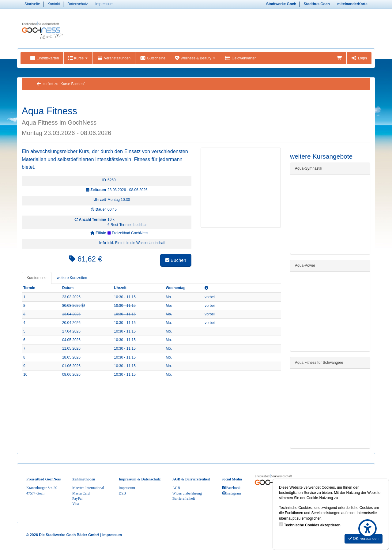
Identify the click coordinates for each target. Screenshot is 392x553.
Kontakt (54, 4)
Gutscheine (153, 58)
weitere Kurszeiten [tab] (72, 278)
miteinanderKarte (352, 4)
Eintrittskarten (44, 58)
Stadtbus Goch (317, 4)
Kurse (78, 58)
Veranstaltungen (114, 58)
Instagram (231, 493)
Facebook (231, 488)
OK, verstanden (364, 539)
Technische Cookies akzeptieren (312, 525)
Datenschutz (78, 4)
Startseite (32, 4)
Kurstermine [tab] (37, 278)
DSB (122, 493)
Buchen (176, 260)
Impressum (104, 4)
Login (359, 58)
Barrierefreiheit (184, 498)
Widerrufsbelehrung (187, 493)
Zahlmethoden (84, 479)
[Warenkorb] (339, 58)
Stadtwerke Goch (281, 4)
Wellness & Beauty (195, 58)
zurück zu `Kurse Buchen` (60, 84)
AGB (176, 488)
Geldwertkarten (241, 58)
